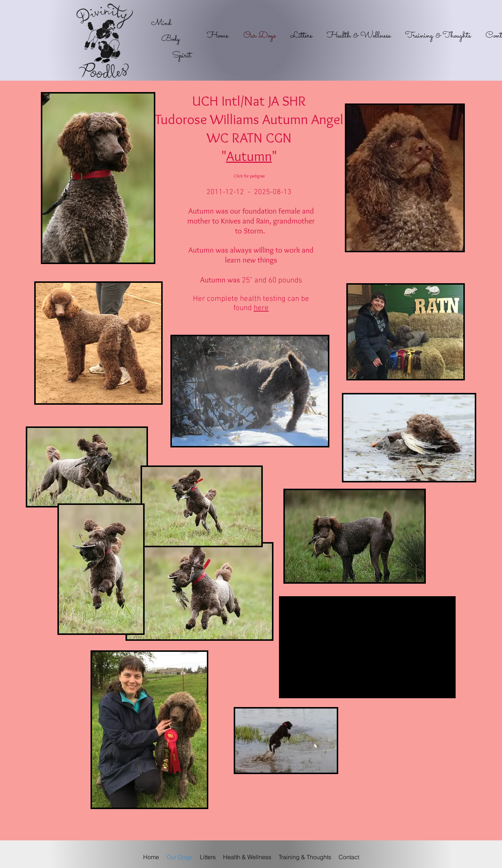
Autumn (249, 156)
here (261, 308)
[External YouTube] (367, 647)
